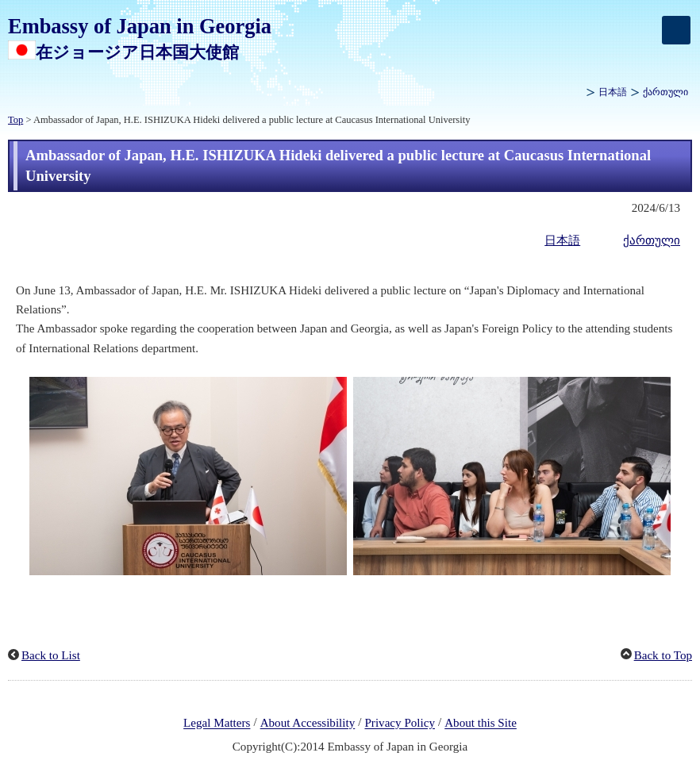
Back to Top (663, 655)
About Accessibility (308, 724)
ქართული (665, 92)
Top (15, 120)
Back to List (51, 655)
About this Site (481, 724)
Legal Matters (217, 724)
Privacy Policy (400, 724)
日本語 (613, 92)
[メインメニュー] (676, 30)
